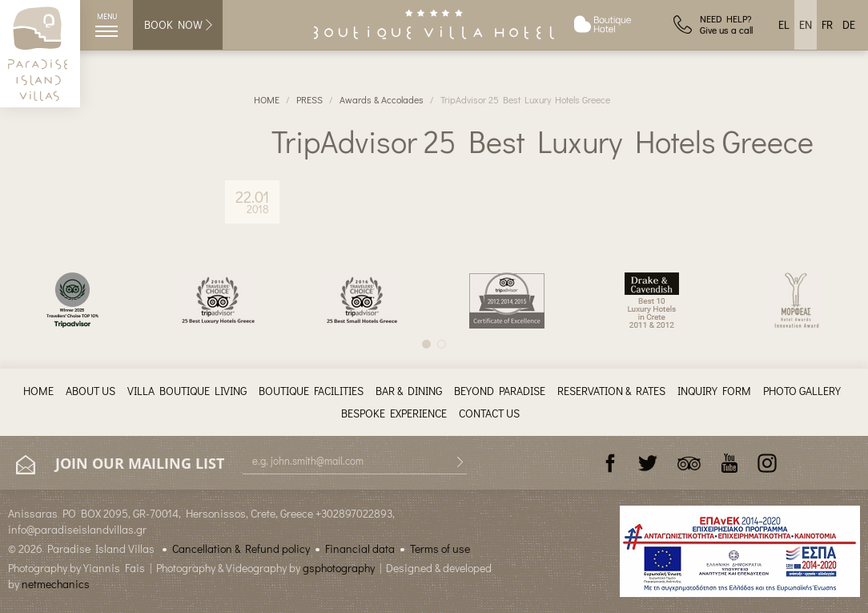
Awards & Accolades (382, 99)
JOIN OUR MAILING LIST (120, 464)
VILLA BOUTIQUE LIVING (187, 391)
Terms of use (440, 548)
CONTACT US (489, 413)
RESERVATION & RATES (611, 391)
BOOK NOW (179, 24)
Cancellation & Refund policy (241, 548)
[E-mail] (355, 461)
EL (784, 24)
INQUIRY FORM (714, 391)
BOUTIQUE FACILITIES (311, 391)
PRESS (309, 99)
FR (827, 24)
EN (806, 24)
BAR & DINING (409, 391)
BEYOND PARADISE (500, 391)
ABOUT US (90, 391)
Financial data (360, 548)
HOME (267, 99)
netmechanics (56, 584)
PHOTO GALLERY (802, 391)
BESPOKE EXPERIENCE (394, 413)
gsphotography (339, 568)
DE (849, 24)
